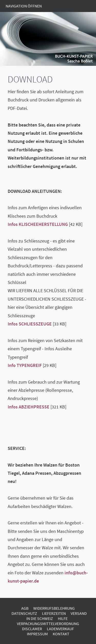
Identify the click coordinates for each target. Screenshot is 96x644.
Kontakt (61, 634)
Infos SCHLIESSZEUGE (30, 324)
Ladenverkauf (60, 629)
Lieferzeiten (54, 613)
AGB (25, 608)
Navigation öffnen (24, 6)
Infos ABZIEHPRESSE (29, 407)
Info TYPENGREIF (25, 365)
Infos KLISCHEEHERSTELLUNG (38, 224)
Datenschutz (24, 613)
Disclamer (32, 629)
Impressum (37, 634)
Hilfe (63, 618)
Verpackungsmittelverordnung (48, 624)
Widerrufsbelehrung (54, 608)
